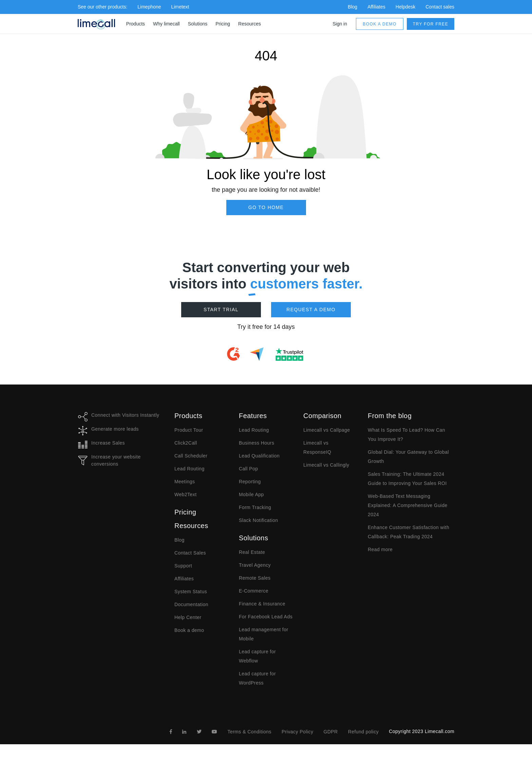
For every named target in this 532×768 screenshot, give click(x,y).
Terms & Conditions (249, 732)
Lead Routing (189, 469)
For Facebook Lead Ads (266, 617)
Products (136, 24)
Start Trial (221, 310)
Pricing (223, 24)
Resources (250, 24)
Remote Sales (255, 578)
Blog (353, 7)
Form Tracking (255, 507)
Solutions (198, 24)
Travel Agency (255, 565)
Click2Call (186, 443)
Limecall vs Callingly (326, 465)
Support (183, 566)
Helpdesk (405, 7)
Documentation (191, 604)
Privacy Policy (297, 732)
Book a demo (379, 24)
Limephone (149, 7)
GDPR (330, 732)
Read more (380, 549)
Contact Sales (190, 553)
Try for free (431, 24)
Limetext (180, 7)
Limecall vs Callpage (327, 430)
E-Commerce (254, 591)
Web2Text (186, 494)
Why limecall (166, 24)
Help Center (188, 617)
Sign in (340, 24)
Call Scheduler (191, 456)
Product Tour (189, 430)
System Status (191, 592)
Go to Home (266, 207)
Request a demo (311, 310)
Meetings (185, 482)
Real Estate (252, 552)
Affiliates (376, 7)
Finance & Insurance (262, 604)
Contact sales (440, 7)
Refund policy (364, 732)
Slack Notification (258, 520)
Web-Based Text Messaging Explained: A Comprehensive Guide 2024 (408, 505)
